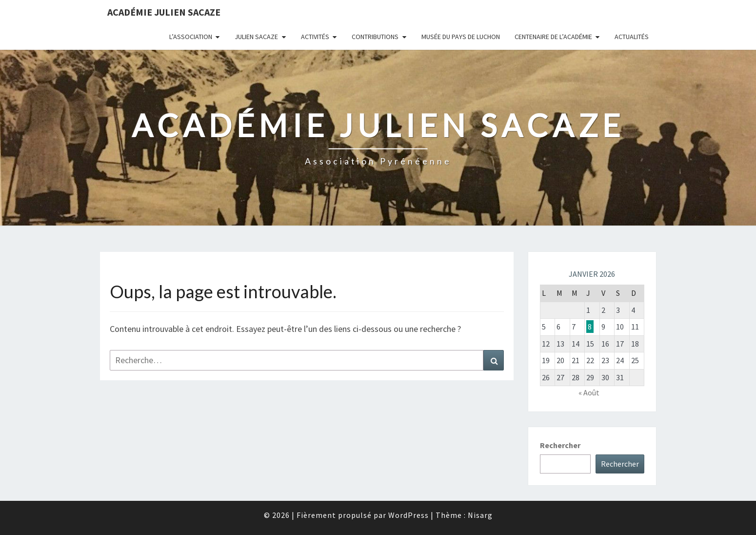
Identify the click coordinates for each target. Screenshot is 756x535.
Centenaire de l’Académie (553, 37)
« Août (589, 392)
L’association (191, 37)
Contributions (375, 37)
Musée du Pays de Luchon (461, 37)
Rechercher (560, 445)
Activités (315, 37)
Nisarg (480, 515)
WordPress (408, 515)
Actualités (632, 37)
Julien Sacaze (256, 37)
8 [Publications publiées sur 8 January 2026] (590, 327)
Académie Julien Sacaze (164, 12)
